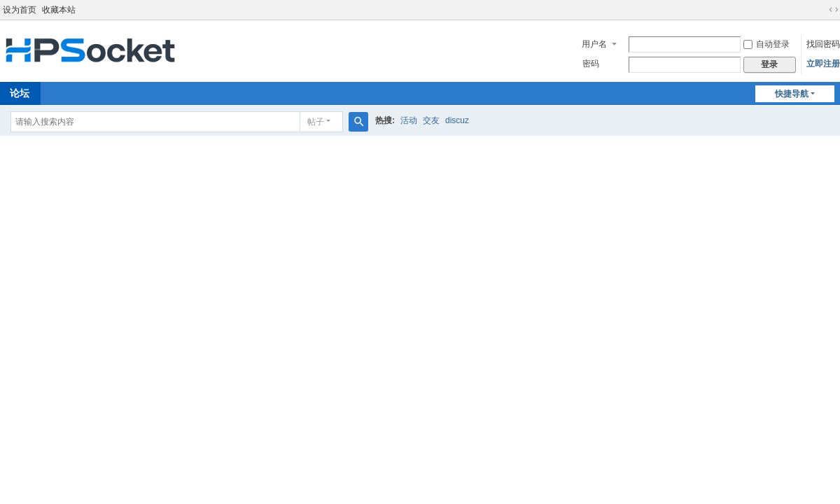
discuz (457, 120)
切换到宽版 (834, 10)
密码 (591, 64)
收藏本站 (59, 10)
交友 (431, 120)
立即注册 (823, 64)
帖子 (316, 122)
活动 (409, 120)
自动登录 (766, 44)
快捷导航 (792, 94)
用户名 (594, 44)
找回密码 (823, 44)
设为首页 (20, 10)
